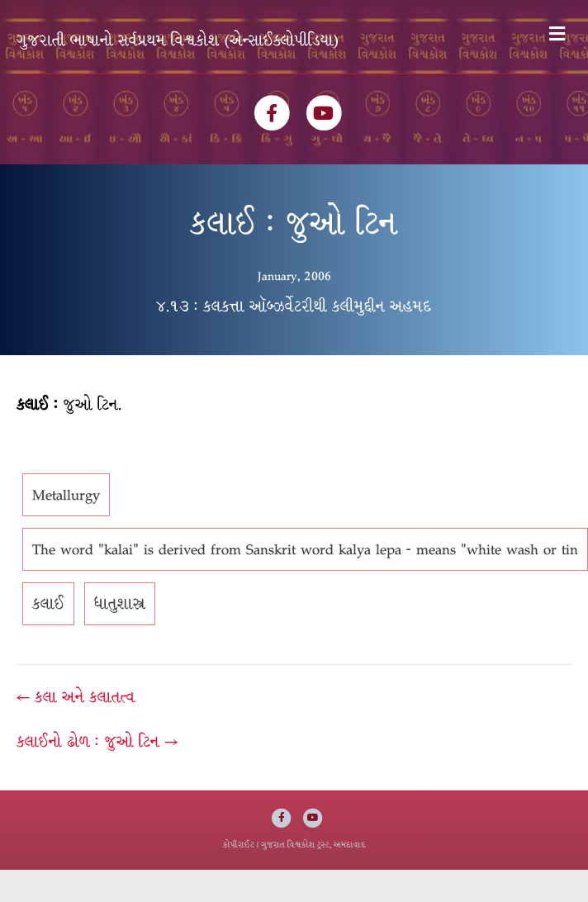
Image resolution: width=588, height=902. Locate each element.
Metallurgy (66, 495)
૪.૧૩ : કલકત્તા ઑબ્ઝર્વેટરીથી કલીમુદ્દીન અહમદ (294, 306)
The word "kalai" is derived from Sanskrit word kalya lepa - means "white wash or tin (305, 549)
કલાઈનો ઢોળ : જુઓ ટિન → (97, 742)
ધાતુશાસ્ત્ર (120, 604)
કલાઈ (48, 604)
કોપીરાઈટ (239, 845)
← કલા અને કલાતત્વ (76, 697)
